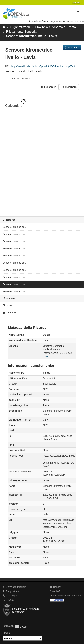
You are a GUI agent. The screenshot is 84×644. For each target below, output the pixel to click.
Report (55, 587)
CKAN (21, 626)
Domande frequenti (15, 587)
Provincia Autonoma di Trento (55, 27)
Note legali (10, 596)
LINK (46, 356)
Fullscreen (49, 87)
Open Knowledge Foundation (66, 596)
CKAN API (56, 591)
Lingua (7, 633)
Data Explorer (21, 79)
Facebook (9, 313)
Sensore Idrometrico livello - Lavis (32, 36)
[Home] (4, 27)
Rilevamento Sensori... (22, 32)
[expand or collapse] (78, 12)
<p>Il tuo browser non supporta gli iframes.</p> (42, 154)
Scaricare (72, 48)
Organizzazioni (20, 27)
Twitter (8, 305)
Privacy (8, 600)
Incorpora (69, 87)
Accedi (76, 3)
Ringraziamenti (12, 591)
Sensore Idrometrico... (15, 227)
